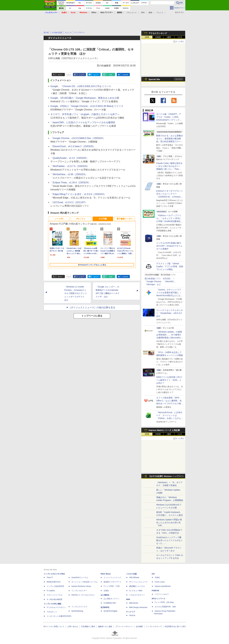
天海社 (157, 577)
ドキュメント (132, 13)
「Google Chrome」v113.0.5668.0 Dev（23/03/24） (78, 138)
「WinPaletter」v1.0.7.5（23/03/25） (70, 166)
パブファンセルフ (162, 594)
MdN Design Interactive (138, 607)
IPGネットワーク (159, 599)
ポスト (60, 75)
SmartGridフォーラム (80, 577)
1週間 (169, 37)
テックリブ (131, 612)
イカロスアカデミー (137, 595)
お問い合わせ (73, 626)
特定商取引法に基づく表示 (175, 626)
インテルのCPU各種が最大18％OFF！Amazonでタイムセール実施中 (169, 246)
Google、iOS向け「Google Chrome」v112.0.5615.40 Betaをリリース (87, 106)
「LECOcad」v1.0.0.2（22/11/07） (69, 202)
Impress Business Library (81, 586)
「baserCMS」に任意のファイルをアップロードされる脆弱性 (83, 122)
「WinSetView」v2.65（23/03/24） (69, 174)
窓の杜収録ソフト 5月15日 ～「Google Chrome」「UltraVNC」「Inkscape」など (160, 281)
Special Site (154, 79)
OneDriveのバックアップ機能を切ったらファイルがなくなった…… (170, 540)
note (111, 75)
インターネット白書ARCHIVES (59, 616)
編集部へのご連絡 (105, 626)
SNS (143, 13)
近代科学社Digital (110, 611)
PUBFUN (155, 591)
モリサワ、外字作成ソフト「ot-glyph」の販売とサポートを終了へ (85, 114)
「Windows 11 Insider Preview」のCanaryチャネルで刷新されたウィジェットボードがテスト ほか (76, 293)
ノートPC (59, 219)
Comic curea (160, 582)
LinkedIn (125, 75)
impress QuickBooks (163, 586)
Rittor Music (106, 574)
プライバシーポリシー (124, 626)
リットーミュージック (112, 577)
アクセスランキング (158, 33)
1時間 (147, 37)
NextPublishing (77, 611)
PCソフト (81, 219)
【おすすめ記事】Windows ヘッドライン (166, 476)
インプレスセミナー (79, 591)
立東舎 (106, 591)
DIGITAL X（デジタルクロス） (83, 595)
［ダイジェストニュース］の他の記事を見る (92, 307)
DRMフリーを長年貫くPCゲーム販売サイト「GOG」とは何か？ (169, 380)
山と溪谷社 (105, 595)
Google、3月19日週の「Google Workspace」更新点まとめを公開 (85, 98)
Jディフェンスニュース (138, 582)
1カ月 (180, 37)
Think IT (50, 577)
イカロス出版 (131, 574)
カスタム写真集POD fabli (165, 607)
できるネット (52, 612)
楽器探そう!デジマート (113, 582)
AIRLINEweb (134, 577)
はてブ (96, 75)
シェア (81, 75)
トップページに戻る (92, 316)
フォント (160, 13)
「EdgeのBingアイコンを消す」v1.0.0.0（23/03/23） (78, 194)
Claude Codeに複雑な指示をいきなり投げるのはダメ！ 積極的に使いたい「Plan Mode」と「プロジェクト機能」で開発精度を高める (169, 169)
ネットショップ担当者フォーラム (85, 582)
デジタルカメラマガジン (56, 607)
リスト (69, 75)
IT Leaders (51, 591)
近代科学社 (105, 607)
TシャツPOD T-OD (112, 586)
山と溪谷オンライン (111, 599)
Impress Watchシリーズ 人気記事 (164, 430)
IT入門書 (103, 219)
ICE (153, 574)
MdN (128, 599)
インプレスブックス (79, 607)
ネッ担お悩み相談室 (54, 599)
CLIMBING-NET (110, 603)
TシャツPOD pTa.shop (164, 602)
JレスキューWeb (136, 591)
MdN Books (134, 603)
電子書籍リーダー (125, 219)
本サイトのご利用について (54, 626)
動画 (150, 13)
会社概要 (139, 626)
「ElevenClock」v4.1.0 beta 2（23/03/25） (73, 146)
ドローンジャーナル (54, 595)
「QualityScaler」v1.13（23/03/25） (69, 158)
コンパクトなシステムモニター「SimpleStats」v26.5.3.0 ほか (170, 313)
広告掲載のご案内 (88, 626)
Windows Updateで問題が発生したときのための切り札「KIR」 (169, 523)
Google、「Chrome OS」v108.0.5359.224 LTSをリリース (81, 86)
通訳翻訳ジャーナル (137, 586)
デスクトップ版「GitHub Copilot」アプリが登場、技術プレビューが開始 (170, 266)
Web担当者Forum (54, 582)
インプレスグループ (154, 626)
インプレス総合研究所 (55, 586)
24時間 (158, 37)
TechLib (132, 615)
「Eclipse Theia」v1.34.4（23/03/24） (70, 183)
